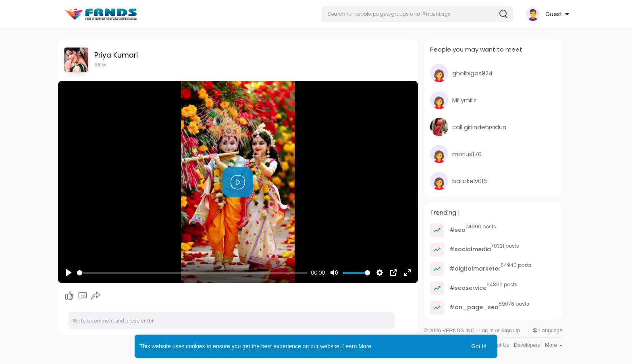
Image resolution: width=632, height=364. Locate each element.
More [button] (554, 345)
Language (547, 330)
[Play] (69, 273)
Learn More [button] (357, 346)
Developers (527, 345)
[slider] (192, 273)
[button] (417, 14)
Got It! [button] (479, 346)
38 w (100, 65)
